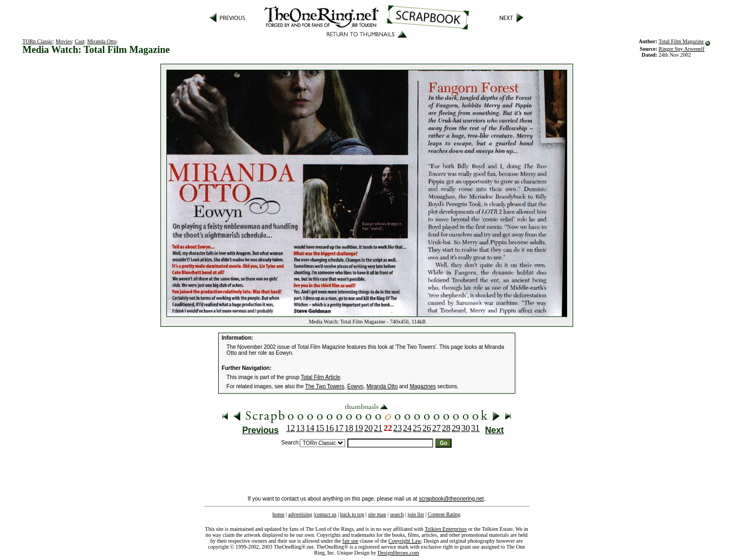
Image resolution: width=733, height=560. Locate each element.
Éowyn (355, 386)
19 (359, 428)
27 (436, 428)
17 (339, 428)
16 (329, 428)
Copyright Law (405, 541)
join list (415, 514)
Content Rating (444, 514)
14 (310, 428)
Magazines (422, 386)
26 (427, 428)
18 (349, 428)
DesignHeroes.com (398, 553)
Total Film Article (321, 377)
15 (320, 428)
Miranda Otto (102, 41)
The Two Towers (325, 386)
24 (407, 428)
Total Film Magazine (681, 41)
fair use (351, 541)
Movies (64, 41)
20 (368, 428)
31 (475, 428)
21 (378, 428)
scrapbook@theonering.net (451, 499)
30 (466, 428)
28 (446, 428)
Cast (79, 41)
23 (398, 428)
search (397, 514)
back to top (352, 514)
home (278, 514)
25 (417, 428)
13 (300, 428)
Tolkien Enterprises (446, 529)
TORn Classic (38, 41)
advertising (300, 514)
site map (377, 514)
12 (291, 428)
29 (456, 428)
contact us (326, 514)
